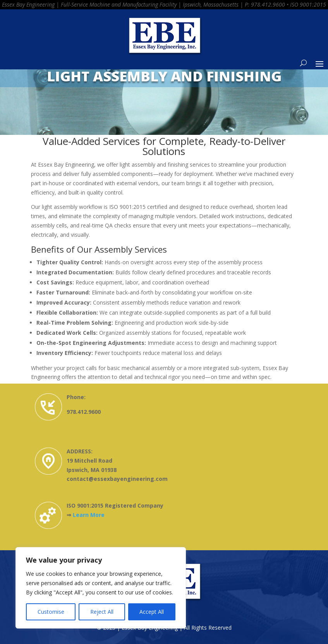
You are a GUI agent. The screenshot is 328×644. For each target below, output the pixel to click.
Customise (51, 612)
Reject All (102, 612)
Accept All (152, 612)
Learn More (89, 515)
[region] (101, 588)
